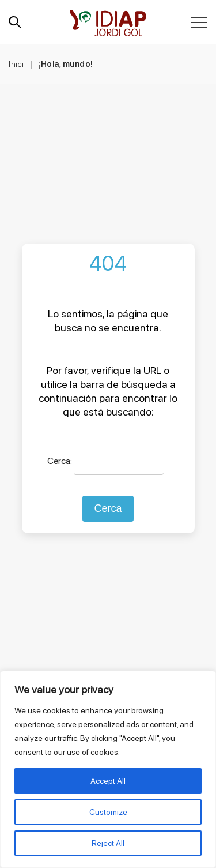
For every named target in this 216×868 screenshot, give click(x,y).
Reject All (108, 843)
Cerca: (60, 461)
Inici (16, 64)
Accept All (108, 781)
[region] (108, 769)
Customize (108, 812)
